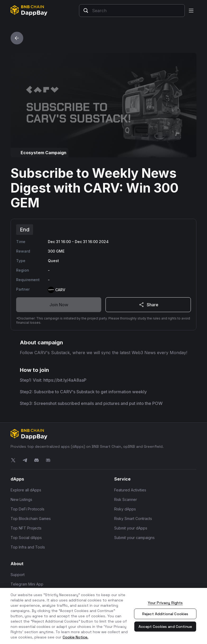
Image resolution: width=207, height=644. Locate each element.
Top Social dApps (26, 538)
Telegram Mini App (27, 584)
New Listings (21, 499)
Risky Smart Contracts (133, 519)
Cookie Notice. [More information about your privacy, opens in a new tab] (75, 637)
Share (148, 305)
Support (18, 575)
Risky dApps (125, 509)
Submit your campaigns (134, 538)
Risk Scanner (126, 499)
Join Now (59, 305)
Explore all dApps (26, 490)
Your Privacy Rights (165, 603)
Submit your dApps (131, 528)
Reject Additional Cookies (165, 614)
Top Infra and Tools (28, 547)
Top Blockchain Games (31, 519)
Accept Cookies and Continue (165, 627)
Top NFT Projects (26, 528)
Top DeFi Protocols (27, 509)
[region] (103, 616)
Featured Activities (130, 490)
